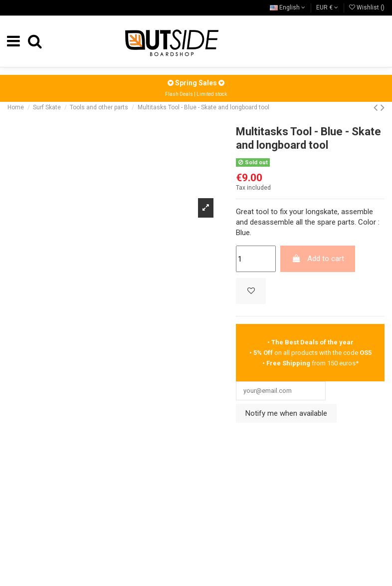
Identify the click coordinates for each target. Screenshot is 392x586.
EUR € (327, 7)
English (288, 7)
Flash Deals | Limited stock (196, 94)
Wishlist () (367, 7)
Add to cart (318, 259)
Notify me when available (286, 416)
